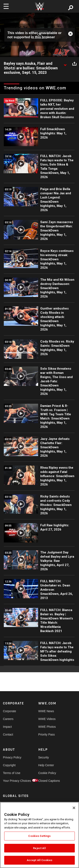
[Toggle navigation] (6, 6)
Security (44, 757)
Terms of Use (12, 773)
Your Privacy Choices (12, 781)
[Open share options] (74, 64)
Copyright (9, 765)
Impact (7, 727)
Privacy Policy (12, 757)
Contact (8, 734)
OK (39, 35)
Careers (8, 719)
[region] (39, 835)
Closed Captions (47, 781)
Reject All (39, 848)
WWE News (46, 711)
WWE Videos (47, 719)
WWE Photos (47, 727)
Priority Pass (47, 734)
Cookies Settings (39, 836)
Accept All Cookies (39, 860)
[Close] (74, 808)
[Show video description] (65, 64)
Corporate (9, 711)
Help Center (46, 765)
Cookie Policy (47, 773)
